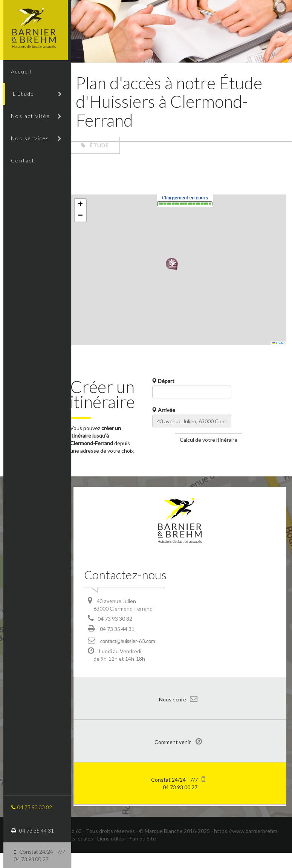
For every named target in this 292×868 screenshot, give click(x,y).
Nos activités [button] (33, 119)
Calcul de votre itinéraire (210, 440)
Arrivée (166, 410)
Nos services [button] (33, 142)
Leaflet (278, 343)
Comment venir (178, 756)
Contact (20, 166)
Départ (165, 381)
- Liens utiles (109, 853)
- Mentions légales (71, 853)
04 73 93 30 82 (28, 807)
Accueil (18, 72)
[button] (174, 264)
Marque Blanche (164, 846)
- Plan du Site (141, 853)
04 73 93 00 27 (178, 798)
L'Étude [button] (34, 96)
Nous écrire (178, 714)
